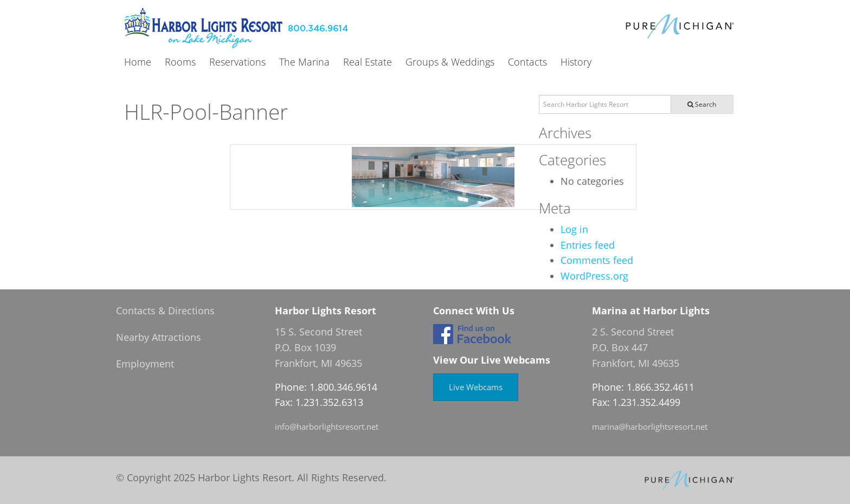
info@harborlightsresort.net (327, 427)
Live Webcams (476, 387)
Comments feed (597, 260)
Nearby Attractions (159, 337)
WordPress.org (594, 276)
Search (702, 104)
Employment (145, 364)
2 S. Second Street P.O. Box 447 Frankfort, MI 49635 (636, 347)
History (576, 62)
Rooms (180, 62)
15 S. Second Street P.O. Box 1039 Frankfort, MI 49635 (318, 347)
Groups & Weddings (450, 62)
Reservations (237, 62)
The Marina (304, 62)
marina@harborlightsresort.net (650, 427)
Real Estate (368, 62)
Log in (574, 229)
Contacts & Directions (165, 311)
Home (138, 62)
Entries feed (588, 245)
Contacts (527, 62)
